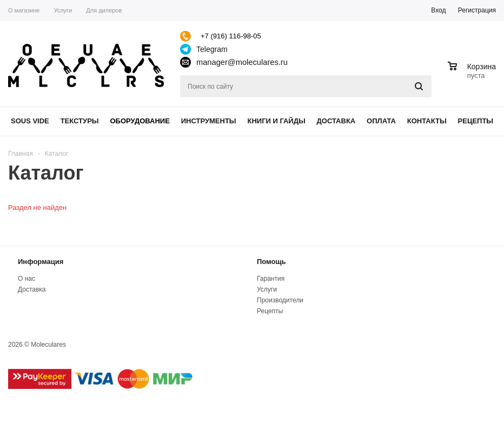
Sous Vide (30, 121)
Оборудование (140, 121)
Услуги (267, 289)
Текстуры (80, 121)
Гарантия (271, 279)
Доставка (336, 121)
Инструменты (209, 121)
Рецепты (476, 121)
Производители (280, 300)
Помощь (271, 262)
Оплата (381, 121)
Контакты (427, 121)
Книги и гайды (276, 121)
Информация (41, 262)
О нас (26, 279)
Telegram (212, 49)
